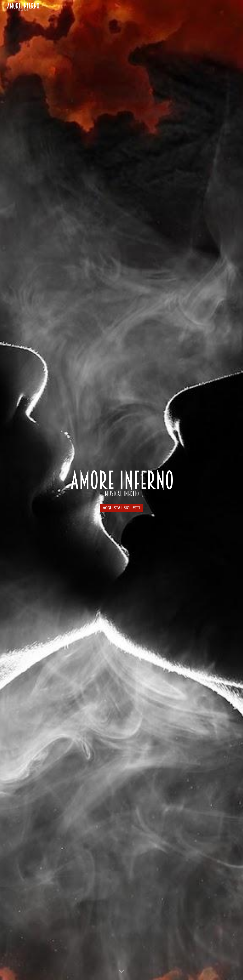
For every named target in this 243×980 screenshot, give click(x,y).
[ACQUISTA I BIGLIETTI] (121, 508)
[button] (121, 971)
